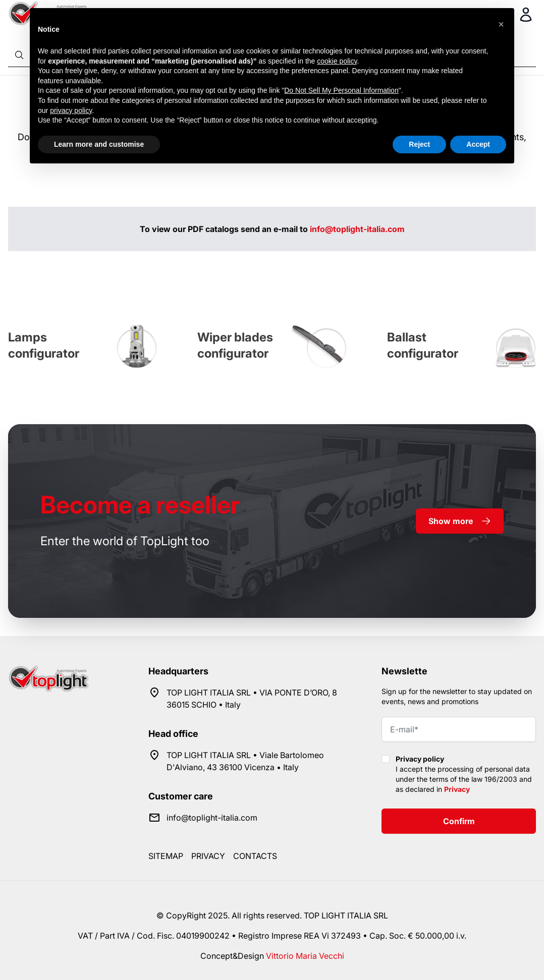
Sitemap (166, 856)
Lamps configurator (44, 345)
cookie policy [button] (337, 61)
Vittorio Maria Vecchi (305, 956)
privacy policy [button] (71, 110)
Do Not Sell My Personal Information (341, 90)
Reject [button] (419, 144)
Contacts (255, 856)
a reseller (140, 505)
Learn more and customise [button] (99, 144)
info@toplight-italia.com (357, 229)
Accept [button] (478, 144)
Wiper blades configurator (235, 345)
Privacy (457, 789)
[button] (501, 24)
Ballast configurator (423, 345)
